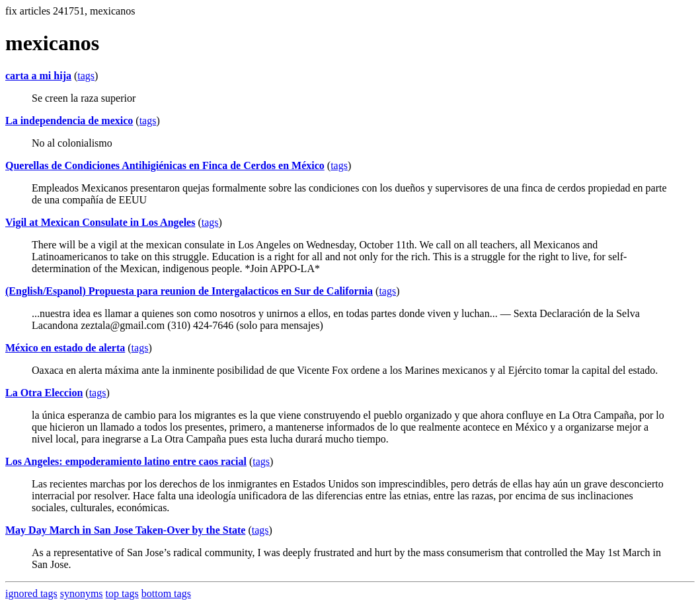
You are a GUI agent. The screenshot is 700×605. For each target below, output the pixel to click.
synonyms (82, 593)
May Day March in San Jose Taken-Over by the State (125, 530)
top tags (122, 593)
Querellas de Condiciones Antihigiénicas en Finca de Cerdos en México (165, 165)
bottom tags (166, 593)
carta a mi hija (38, 76)
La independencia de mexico (69, 121)
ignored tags (31, 593)
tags (86, 76)
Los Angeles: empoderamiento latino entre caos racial (126, 461)
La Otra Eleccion (44, 393)
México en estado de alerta (65, 348)
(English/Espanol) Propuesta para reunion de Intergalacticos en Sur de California (189, 291)
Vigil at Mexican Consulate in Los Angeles (100, 222)
